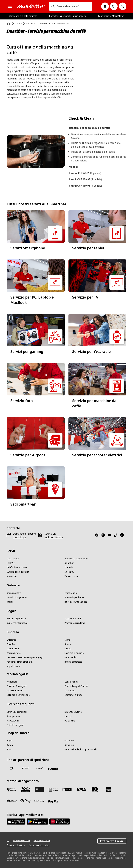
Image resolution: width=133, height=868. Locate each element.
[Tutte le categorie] (10, 6)
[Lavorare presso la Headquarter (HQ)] (25, 657)
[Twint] (67, 790)
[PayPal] (53, 802)
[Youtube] (111, 535)
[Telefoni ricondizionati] (17, 567)
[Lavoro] (68, 649)
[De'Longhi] (69, 741)
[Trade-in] (69, 567)
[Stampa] (68, 644)
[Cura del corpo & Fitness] (76, 686)
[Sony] (9, 749)
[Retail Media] (71, 657)
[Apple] (9, 741)
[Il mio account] (105, 6)
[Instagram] (104, 535)
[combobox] (73, 6)
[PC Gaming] (70, 721)
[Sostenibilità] (13, 649)
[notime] (39, 768)
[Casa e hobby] (71, 682)
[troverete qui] (19, 537)
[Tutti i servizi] (13, 559)
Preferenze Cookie (112, 841)
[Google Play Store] (37, 822)
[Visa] (81, 790)
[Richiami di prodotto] (16, 619)
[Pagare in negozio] (12, 790)
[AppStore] (16, 822)
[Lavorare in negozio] (74, 653)
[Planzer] (53, 769)
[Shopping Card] (14, 593)
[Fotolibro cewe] (72, 576)
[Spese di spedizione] (74, 597)
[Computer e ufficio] (74, 695)
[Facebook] (98, 535)
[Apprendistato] (14, 653)
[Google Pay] (25, 801)
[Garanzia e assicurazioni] (76, 559)
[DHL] (25, 768)
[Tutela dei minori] (73, 619)
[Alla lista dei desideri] (114, 6)
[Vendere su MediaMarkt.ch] (20, 662)
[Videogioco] (12, 682)
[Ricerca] (53, 6)
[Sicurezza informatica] (17, 623)
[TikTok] (117, 535)
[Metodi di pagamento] (17, 597)
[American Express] (109, 790)
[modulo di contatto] (54, 537)
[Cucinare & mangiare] (17, 686)
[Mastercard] (95, 790)
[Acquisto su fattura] (53, 790)
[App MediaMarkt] (15, 666)
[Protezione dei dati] (21, 841)
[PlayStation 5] (13, 721)
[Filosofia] (11, 644)
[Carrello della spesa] (123, 6)
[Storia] (67, 640)
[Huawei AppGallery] (60, 822)
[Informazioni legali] (42, 841)
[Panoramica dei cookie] (39, 845)
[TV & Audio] (70, 691)
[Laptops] (68, 716)
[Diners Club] (12, 801)
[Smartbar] (69, 563)
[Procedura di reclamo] (75, 623)
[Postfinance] (39, 801)
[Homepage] (9, 24)
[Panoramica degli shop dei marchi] (81, 749)
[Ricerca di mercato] (73, 662)
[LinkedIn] (123, 535)
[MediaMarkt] (31, 6)
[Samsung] (69, 745)
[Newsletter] (12, 576)
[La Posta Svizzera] (12, 768)
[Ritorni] (10, 602)
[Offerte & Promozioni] (17, 712)
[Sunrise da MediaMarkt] (18, 572)
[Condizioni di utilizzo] (16, 845)
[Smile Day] (69, 572)
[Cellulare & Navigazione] (18, 695)
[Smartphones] (13, 716)
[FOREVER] (11, 563)
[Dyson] (10, 745)
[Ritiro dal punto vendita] (76, 602)
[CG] (8, 841)
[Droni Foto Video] (15, 691)
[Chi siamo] (11, 640)
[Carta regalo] (71, 593)
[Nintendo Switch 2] (73, 712)
